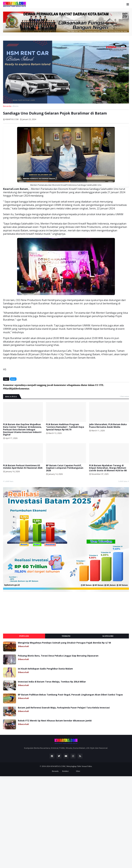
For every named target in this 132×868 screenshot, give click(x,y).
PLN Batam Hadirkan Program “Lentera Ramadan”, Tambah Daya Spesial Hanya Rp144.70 (65, 427)
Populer (24, 636)
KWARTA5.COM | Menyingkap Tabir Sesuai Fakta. (72, 766)
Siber (78, 771)
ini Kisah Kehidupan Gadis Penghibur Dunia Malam (45, 669)
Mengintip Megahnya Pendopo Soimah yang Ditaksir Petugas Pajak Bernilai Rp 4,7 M (64, 643)
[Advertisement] (26, 613)
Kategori (108, 636)
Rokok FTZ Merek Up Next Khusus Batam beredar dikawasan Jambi (55, 721)
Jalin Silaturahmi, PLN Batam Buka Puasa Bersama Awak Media (108, 426)
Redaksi (65, 771)
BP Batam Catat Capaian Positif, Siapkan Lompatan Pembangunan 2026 (65, 468)
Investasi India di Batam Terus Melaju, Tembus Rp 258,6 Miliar (52, 682)
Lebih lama (123, 481)
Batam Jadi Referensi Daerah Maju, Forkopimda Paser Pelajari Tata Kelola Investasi (64, 708)
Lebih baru (9, 481)
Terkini (66, 636)
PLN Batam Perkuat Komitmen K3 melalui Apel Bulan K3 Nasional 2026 (23, 467)
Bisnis (16, 106)
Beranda (7, 106)
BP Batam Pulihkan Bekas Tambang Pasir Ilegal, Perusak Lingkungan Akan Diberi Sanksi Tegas (70, 695)
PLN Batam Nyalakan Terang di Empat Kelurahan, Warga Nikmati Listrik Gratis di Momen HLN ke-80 (108, 468)
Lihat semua (124, 396)
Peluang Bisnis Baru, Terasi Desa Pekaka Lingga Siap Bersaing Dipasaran (58, 656)
